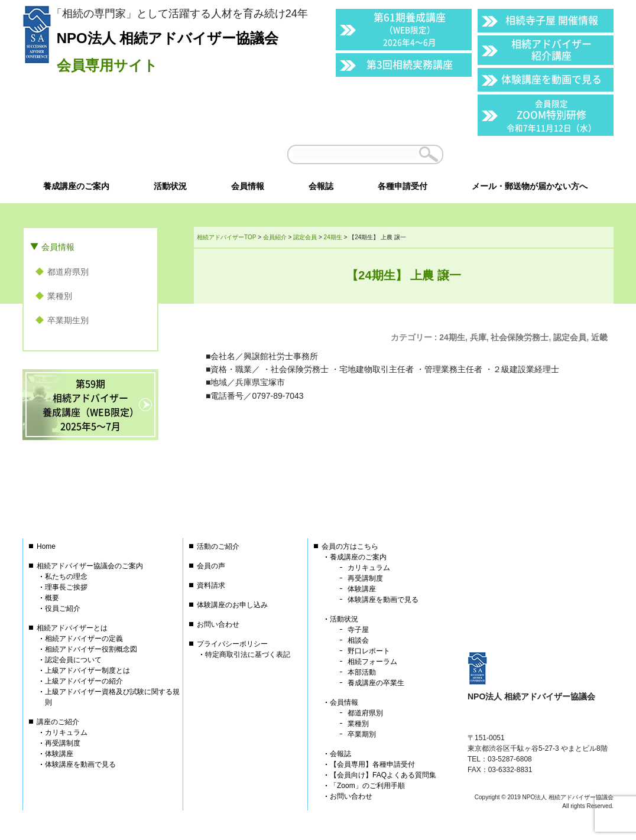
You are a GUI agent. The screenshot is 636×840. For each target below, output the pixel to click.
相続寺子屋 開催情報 (552, 20)
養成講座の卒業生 (376, 683)
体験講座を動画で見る (551, 79)
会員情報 (58, 247)
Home (46, 546)
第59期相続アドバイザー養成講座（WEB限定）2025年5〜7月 (91, 405)
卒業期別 (362, 734)
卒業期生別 (68, 320)
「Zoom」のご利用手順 (367, 786)
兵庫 (478, 337)
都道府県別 (68, 272)
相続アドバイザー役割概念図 (91, 649)
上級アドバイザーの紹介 (84, 681)
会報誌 (340, 754)
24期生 (452, 337)
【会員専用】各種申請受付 (372, 764)
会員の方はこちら (350, 546)
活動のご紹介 (218, 546)
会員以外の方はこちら (532, 154)
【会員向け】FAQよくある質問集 (383, 775)
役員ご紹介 (63, 608)
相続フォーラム (372, 662)
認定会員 (570, 337)
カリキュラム (66, 732)
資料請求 (211, 585)
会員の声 (211, 566)
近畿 (599, 337)
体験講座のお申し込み (232, 605)
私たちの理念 (66, 577)
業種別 (60, 296)
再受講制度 (63, 743)
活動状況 (344, 619)
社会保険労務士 (520, 337)
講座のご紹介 (58, 722)
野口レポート (369, 651)
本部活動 (362, 672)
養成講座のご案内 (358, 557)
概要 (52, 598)
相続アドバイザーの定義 (84, 639)
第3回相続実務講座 (410, 64)
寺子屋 (358, 630)
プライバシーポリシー (232, 644)
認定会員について (73, 660)
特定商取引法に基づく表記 (248, 655)
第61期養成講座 (410, 29)
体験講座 (59, 754)
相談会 (358, 640)
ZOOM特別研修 (551, 115)
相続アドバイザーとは (72, 628)
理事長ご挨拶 (66, 587)
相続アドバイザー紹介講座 (551, 49)
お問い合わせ (218, 624)
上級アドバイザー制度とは (87, 670)
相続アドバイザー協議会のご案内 (90, 566)
